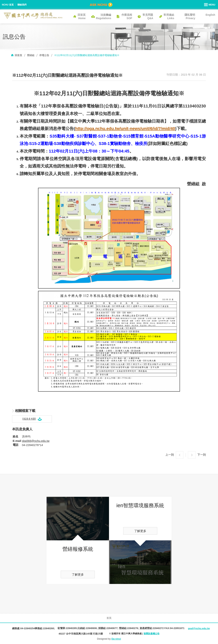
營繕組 (31, 55)
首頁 (109, 618)
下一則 (202, 455)
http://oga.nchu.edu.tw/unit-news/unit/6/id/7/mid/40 (125, 129)
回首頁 (18, 55)
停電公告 (44, 55)
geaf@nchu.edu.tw (199, 628)
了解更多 (78, 575)
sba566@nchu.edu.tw (36, 441)
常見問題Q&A (148, 16)
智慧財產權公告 (152, 634)
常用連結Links (169, 16)
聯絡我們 (22, 5)
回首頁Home (82, 16)
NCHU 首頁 (8, 5)
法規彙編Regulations (104, 16)
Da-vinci (116, 639)
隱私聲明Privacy (190, 16)
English (210, 15)
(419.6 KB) (29, 419)
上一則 (170, 455)
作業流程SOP (127, 16)
